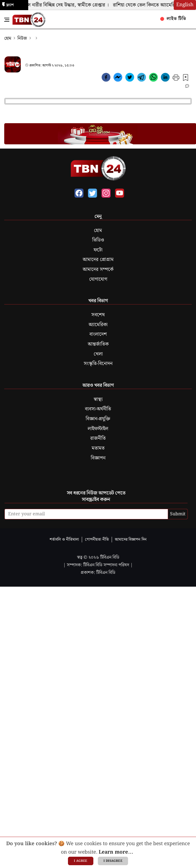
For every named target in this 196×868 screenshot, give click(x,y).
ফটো (98, 250)
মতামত (98, 448)
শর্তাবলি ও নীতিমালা (64, 539)
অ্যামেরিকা (98, 325)
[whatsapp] (153, 78)
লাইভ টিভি (173, 19)
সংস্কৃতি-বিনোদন (98, 364)
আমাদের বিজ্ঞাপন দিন (131, 539)
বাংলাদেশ (98, 334)
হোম (8, 38)
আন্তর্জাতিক (98, 344)
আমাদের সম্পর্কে (98, 270)
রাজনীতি (98, 438)
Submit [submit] (178, 514)
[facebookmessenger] (118, 78)
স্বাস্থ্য (98, 399)
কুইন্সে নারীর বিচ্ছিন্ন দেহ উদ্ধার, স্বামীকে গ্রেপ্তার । (66, 5)
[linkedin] (165, 78)
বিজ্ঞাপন (98, 458)
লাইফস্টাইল (98, 429)
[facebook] (106, 78)
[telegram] (142, 78)
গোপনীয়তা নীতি (97, 539)
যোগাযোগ (98, 279)
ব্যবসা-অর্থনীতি (98, 409)
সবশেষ (98, 315)
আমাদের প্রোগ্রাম (98, 260)
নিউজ (22, 38)
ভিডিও (98, 240)
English (185, 5)
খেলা (98, 354)
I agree (81, 861)
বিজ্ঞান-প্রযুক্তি (98, 419)
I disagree (113, 861)
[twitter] (130, 78)
